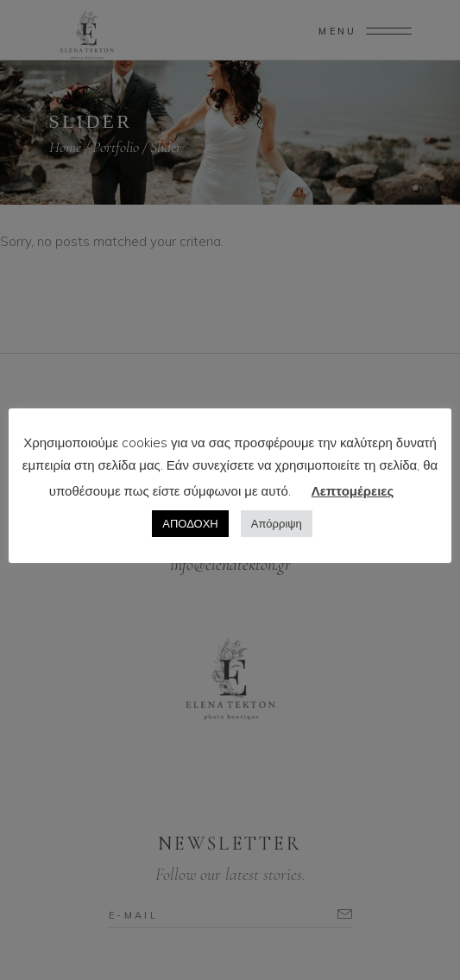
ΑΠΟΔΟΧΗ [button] (190, 523)
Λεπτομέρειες (353, 491)
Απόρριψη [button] (277, 523)
